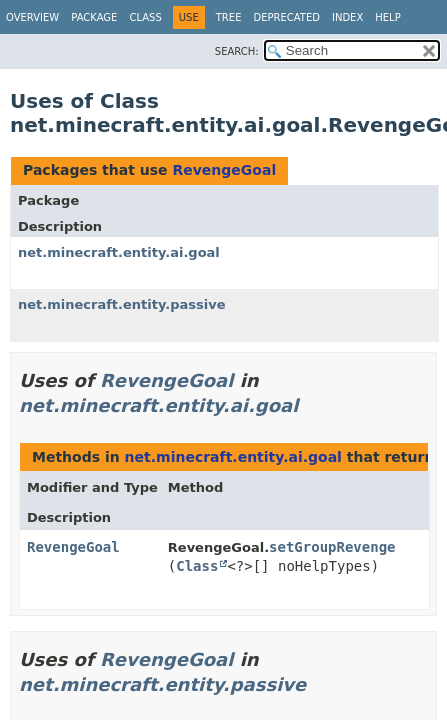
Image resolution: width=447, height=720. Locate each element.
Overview (32, 17)
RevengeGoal (224, 170)
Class (145, 17)
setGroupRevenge (332, 547)
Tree (229, 17)
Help (387, 17)
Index (347, 17)
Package (94, 17)
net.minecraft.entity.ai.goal (119, 252)
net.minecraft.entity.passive (121, 304)
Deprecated (286, 17)
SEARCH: (237, 51)
